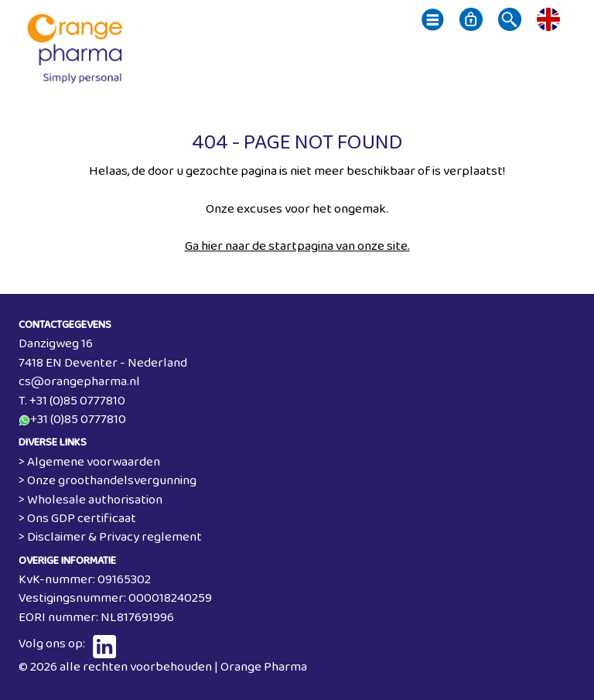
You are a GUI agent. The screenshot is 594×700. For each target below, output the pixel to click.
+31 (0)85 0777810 (78, 420)
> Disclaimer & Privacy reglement (110, 537)
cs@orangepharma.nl (79, 382)
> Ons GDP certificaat (77, 519)
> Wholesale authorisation (90, 500)
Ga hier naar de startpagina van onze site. (297, 246)
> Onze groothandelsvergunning (108, 481)
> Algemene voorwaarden (89, 462)
